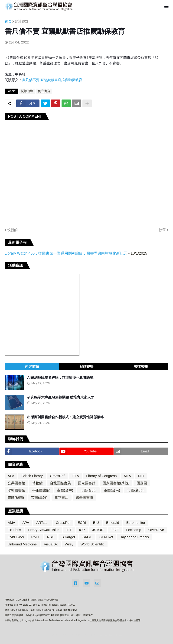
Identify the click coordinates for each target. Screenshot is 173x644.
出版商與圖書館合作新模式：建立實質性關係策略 (65, 417)
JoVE (115, 530)
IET (69, 530)
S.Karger (68, 537)
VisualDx (51, 544)
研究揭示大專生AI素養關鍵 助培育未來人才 (61, 397)
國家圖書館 (87, 483)
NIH (141, 476)
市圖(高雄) (39, 497)
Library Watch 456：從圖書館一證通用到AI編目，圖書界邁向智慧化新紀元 (66, 253)
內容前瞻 (32, 367)
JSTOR (98, 530)
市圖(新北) (135, 490)
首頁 (8, 21)
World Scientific (93, 544)
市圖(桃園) (16, 497)
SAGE (87, 537)
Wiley (69, 544)
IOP (82, 530)
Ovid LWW (16, 537)
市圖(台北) (88, 490)
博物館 (38, 483)
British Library (32, 476)
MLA (127, 476)
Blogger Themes (82, 635)
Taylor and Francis (135, 537)
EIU (96, 523)
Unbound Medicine (22, 544)
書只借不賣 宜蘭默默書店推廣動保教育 (52, 80)
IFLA (75, 476)
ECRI (82, 523)
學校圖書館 (16, 490)
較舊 (162, 230)
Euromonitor (136, 523)
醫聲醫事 (141, 367)
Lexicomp (134, 530)
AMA (11, 523)
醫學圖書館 (84, 497)
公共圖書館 (16, 483)
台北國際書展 (60, 483)
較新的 (12, 230)
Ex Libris (14, 530)
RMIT (36, 537)
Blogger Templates (110, 635)
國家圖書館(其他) (116, 483)
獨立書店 (44, 91)
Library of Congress (101, 476)
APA (26, 523)
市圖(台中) (65, 490)
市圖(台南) (112, 490)
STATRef (106, 537)
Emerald (113, 523)
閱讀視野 (22, 21)
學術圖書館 (41, 490)
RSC (51, 537)
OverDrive (156, 530)
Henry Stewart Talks (44, 530)
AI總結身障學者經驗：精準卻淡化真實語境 (60, 377)
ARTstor (42, 523)
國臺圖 (142, 483)
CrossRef (57, 476)
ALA (11, 476)
